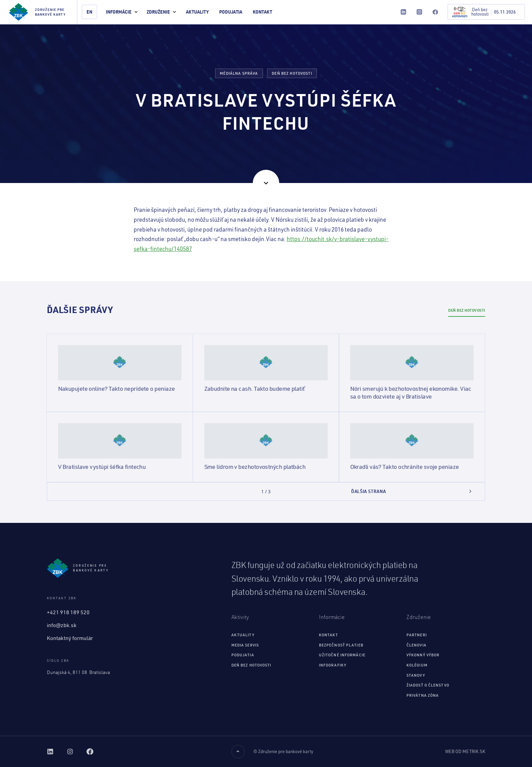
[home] (39, 12)
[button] (122, 12)
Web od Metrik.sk (465, 751)
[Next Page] (412, 491)
